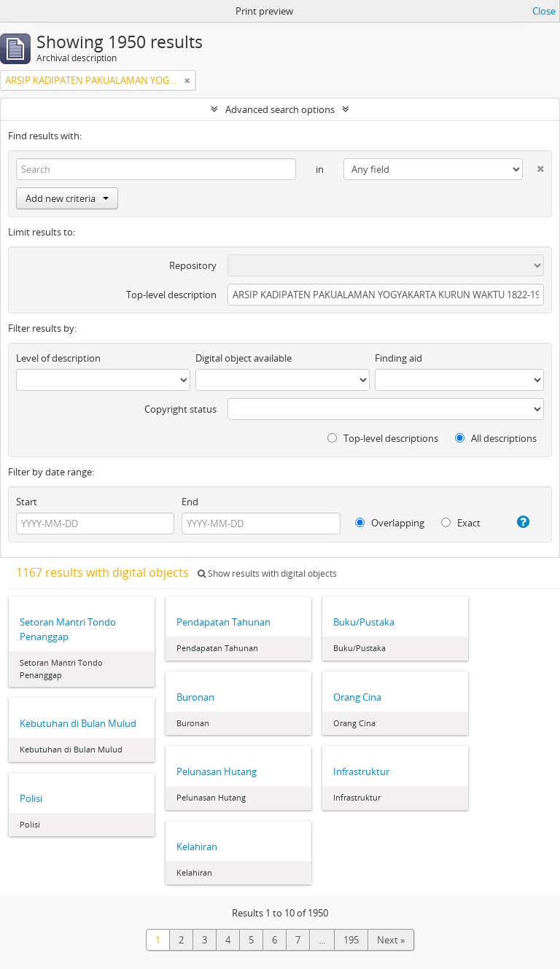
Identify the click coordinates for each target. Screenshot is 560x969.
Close (544, 11)
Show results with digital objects (267, 573)
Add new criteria (67, 198)
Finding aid (398, 358)
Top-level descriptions (383, 438)
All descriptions (496, 438)
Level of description (58, 358)
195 (351, 940)
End (190, 502)
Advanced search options (280, 109)
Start (27, 502)
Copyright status (180, 409)
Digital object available (244, 358)
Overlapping (390, 523)
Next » (391, 940)
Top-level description (171, 295)
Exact (461, 523)
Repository (193, 265)
